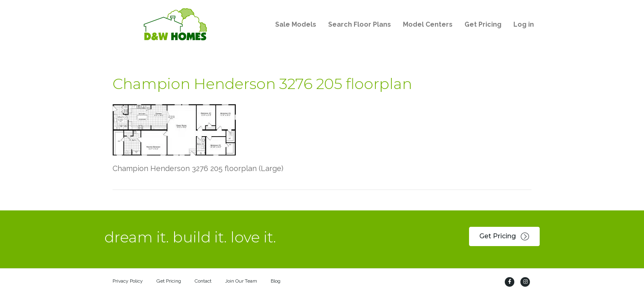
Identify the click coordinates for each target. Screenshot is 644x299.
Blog (276, 281)
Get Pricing (483, 24)
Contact (203, 281)
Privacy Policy (128, 281)
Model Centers (428, 24)
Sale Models (296, 24)
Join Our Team (241, 281)
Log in (524, 24)
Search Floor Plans (360, 24)
